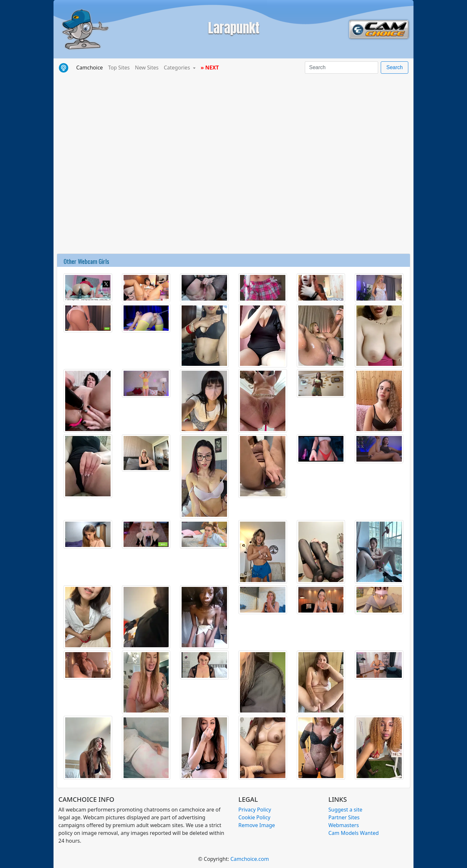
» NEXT (210, 68)
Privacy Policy (255, 810)
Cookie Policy (254, 817)
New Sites (147, 68)
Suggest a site (346, 810)
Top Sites (119, 68)
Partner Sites (344, 817)
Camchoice (91, 67)
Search (395, 67)
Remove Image (257, 825)
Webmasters (344, 825)
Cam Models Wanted (354, 833)
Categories (178, 68)
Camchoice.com (250, 859)
